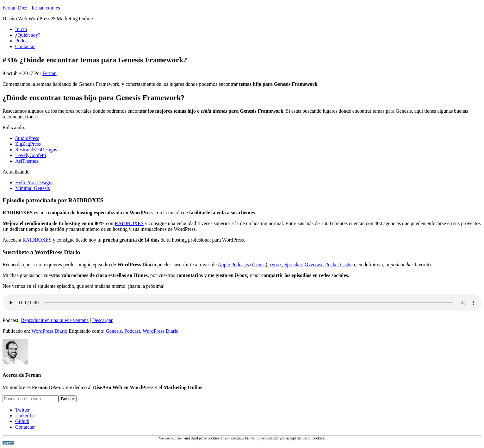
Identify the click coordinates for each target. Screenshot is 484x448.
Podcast (132, 331)
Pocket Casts (338, 265)
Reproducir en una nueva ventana (55, 320)
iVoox (276, 265)
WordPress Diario (49, 331)
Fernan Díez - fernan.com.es (31, 8)
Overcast (314, 265)
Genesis (114, 331)
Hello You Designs (34, 183)
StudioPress (27, 138)
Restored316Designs (36, 150)
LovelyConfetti (31, 155)
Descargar (103, 320)
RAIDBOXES (129, 223)
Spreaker (293, 265)
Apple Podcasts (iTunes (242, 265)
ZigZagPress (28, 144)
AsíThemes (27, 161)
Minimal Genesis (33, 188)
